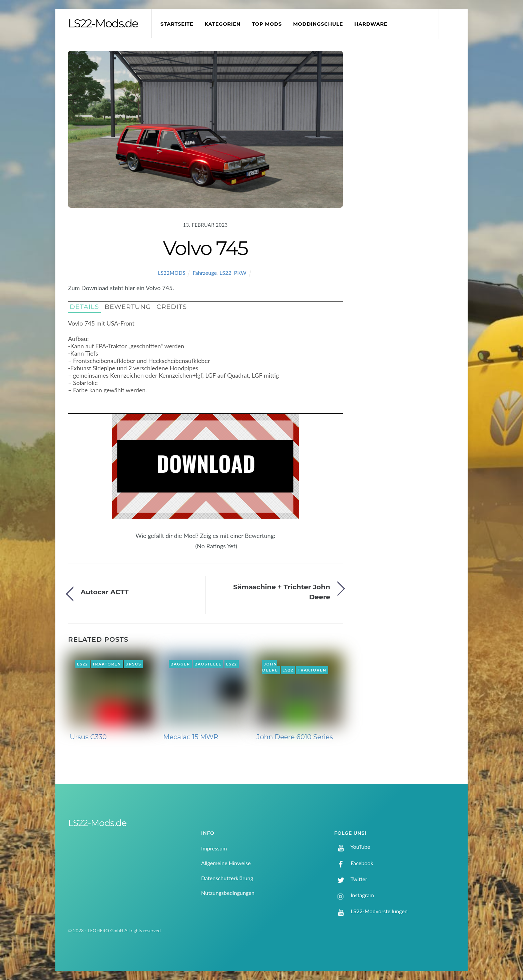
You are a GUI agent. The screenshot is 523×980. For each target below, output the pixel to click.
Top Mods (267, 24)
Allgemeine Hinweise (226, 863)
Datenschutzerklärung (227, 878)
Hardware (371, 24)
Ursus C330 (88, 737)
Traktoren (107, 664)
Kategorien (222, 24)
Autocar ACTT (105, 592)
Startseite (177, 24)
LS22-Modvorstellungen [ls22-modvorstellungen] (371, 911)
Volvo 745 (205, 248)
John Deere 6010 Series (295, 737)
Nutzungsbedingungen (228, 893)
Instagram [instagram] (354, 895)
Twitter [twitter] (351, 879)
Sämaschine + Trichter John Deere (282, 592)
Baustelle (208, 664)
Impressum (214, 848)
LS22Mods (172, 273)
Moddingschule (318, 24)
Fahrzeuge (205, 273)
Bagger (180, 664)
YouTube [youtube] (352, 847)
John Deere (270, 667)
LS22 (225, 273)
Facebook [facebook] (354, 863)
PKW (240, 273)
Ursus (133, 664)
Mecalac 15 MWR (191, 737)
